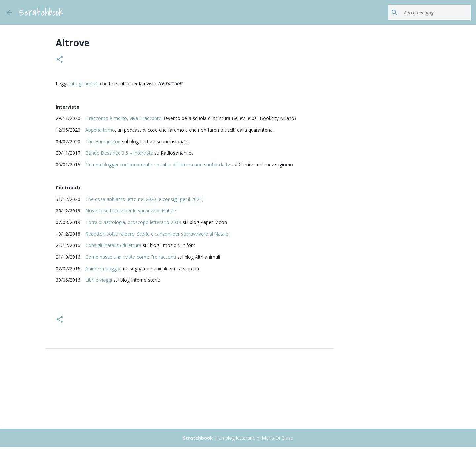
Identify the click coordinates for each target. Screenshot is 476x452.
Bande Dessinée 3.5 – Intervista (119, 153)
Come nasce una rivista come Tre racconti (131, 257)
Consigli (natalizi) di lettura (113, 245)
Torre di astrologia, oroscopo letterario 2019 (133, 222)
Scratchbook (41, 12)
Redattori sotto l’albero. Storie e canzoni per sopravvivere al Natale (157, 234)
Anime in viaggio (103, 268)
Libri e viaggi (99, 280)
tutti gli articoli (84, 84)
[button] (60, 60)
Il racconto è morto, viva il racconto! (124, 118)
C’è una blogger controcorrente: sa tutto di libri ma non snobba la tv (158, 164)
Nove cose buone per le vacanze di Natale (131, 211)
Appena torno (100, 130)
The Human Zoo (103, 141)
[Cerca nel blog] (436, 13)
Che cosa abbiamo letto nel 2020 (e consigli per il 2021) (145, 199)
